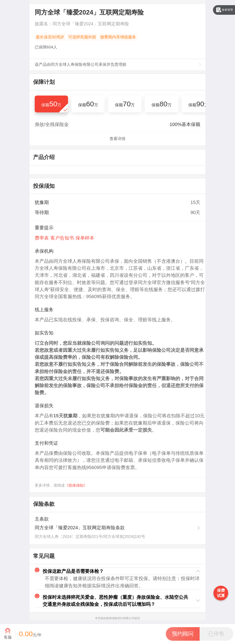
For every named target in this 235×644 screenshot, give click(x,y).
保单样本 (85, 238)
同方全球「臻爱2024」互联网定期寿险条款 (80, 528)
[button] (118, 571)
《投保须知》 (76, 485)
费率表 (42, 238)
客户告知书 (62, 238)
